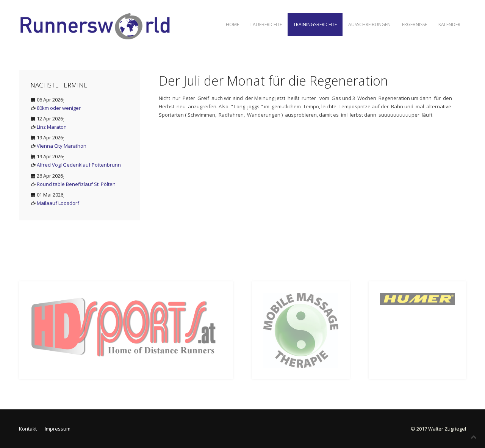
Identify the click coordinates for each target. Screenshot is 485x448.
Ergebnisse (415, 24)
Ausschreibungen (369, 24)
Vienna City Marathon (62, 146)
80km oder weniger (59, 108)
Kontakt (28, 429)
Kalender (449, 24)
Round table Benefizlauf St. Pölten (76, 184)
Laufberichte (266, 24)
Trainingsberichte (315, 24)
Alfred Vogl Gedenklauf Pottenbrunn (79, 165)
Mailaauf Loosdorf (58, 203)
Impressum (58, 429)
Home (232, 24)
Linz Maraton (52, 127)
